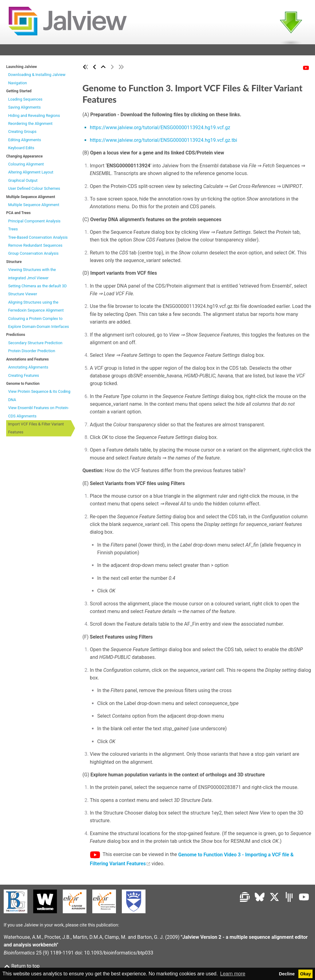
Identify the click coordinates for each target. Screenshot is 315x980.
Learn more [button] (233, 974)
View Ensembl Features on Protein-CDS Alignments (38, 414)
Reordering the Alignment (30, 125)
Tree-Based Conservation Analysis (38, 239)
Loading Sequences (25, 101)
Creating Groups (22, 133)
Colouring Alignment (26, 166)
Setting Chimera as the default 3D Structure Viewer (37, 292)
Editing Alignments (24, 142)
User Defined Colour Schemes (34, 190)
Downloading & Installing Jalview (37, 77)
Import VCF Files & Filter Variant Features (36, 430)
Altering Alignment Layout (31, 174)
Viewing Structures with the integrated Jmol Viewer (32, 275)
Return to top (22, 966)
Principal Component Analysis (34, 223)
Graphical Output (23, 182)
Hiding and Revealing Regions (34, 117)
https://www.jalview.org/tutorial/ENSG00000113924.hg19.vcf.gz (160, 129)
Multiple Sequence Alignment (34, 207)
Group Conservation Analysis (33, 255)
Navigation (17, 85)
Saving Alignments (24, 109)
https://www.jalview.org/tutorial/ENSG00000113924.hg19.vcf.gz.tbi (163, 142)
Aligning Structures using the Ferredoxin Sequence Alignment (36, 308)
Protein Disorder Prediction (32, 353)
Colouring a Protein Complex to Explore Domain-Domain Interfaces (38, 324)
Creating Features (24, 377)
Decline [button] (287, 974)
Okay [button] (306, 974)
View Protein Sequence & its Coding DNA (39, 397)
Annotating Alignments (28, 369)
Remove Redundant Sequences (35, 247)
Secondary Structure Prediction (35, 345)
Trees (13, 231)
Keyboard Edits (21, 150)
